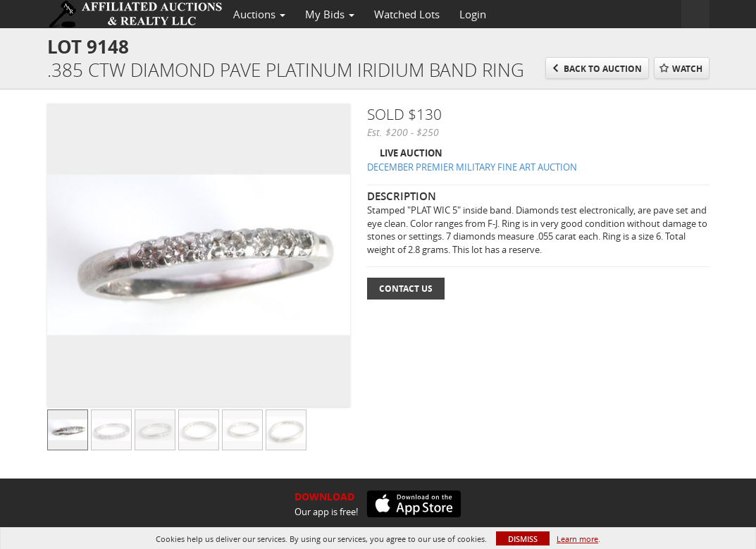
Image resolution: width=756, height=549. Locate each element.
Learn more (577, 539)
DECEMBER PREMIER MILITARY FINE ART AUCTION (472, 167)
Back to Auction (603, 69)
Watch (687, 69)
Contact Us (406, 289)
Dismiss (523, 539)
